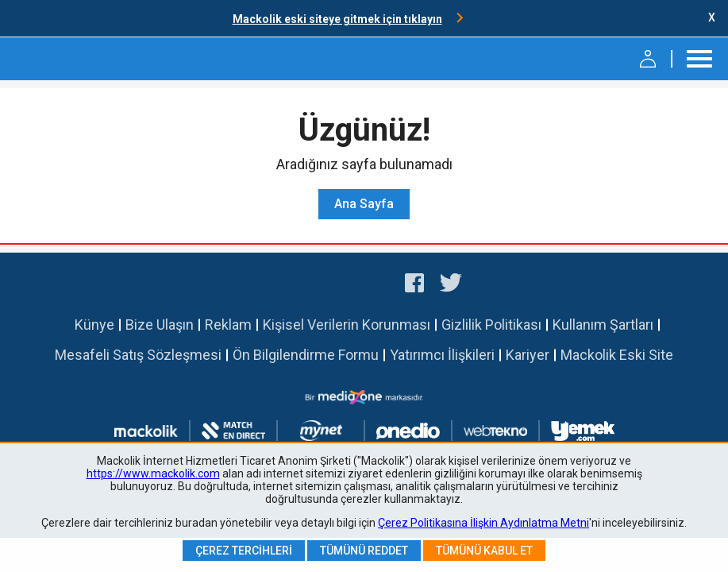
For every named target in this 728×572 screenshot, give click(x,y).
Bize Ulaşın (160, 325)
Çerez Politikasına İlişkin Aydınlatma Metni (483, 523)
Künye (94, 325)
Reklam (228, 325)
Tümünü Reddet (364, 551)
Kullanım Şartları (603, 325)
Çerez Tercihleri (244, 551)
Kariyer (528, 355)
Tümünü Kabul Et (484, 551)
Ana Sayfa (364, 204)
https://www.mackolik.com (153, 473)
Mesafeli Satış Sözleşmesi (138, 355)
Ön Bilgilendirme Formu (306, 355)
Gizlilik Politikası (491, 325)
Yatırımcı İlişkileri (442, 355)
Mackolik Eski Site (617, 355)
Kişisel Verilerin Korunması (347, 325)
